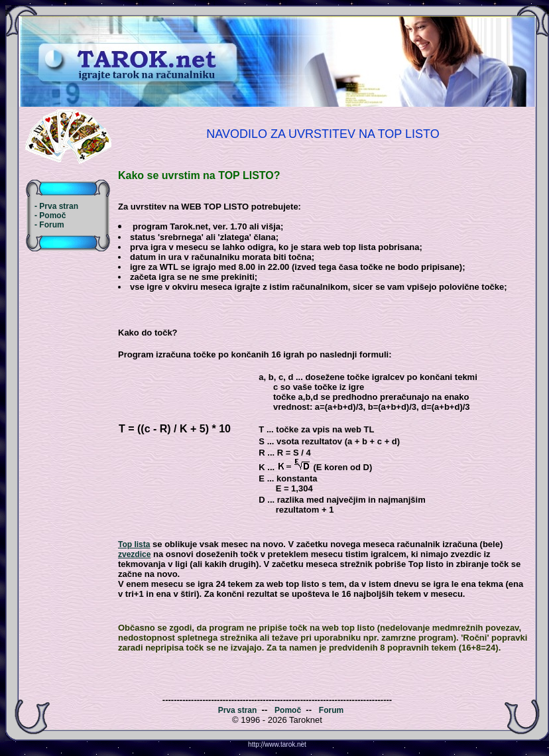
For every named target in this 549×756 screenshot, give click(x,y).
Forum (331, 710)
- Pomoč (50, 216)
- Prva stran (56, 206)
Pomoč (288, 710)
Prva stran (238, 710)
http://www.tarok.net (277, 744)
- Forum (49, 225)
